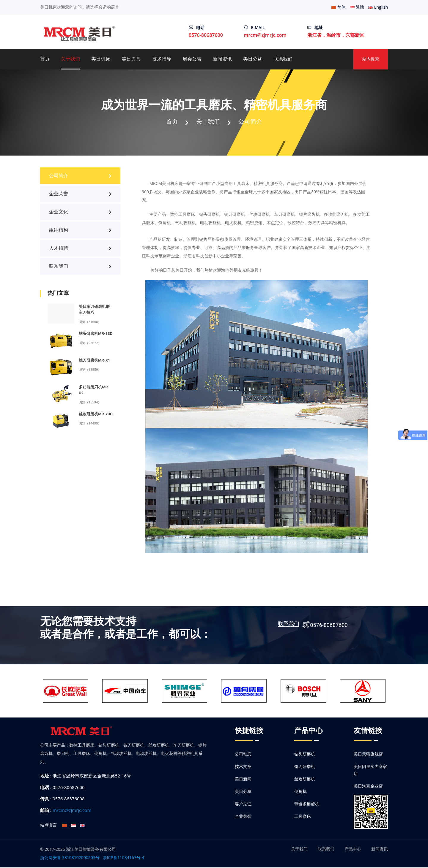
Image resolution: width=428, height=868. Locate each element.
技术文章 (243, 767)
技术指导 (162, 59)
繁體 (357, 7)
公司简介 (252, 121)
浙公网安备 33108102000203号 (70, 858)
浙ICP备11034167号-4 (124, 858)
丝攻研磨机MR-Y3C (96, 415)
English (378, 7)
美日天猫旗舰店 (368, 754)
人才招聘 (80, 249)
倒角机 (300, 792)
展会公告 (192, 59)
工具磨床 (303, 817)
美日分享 (243, 792)
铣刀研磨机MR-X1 (95, 361)
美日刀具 (131, 59)
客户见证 (243, 804)
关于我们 (70, 59)
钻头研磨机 (305, 754)
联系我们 (283, 59)
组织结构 (80, 231)
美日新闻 (243, 779)
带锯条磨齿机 (307, 804)
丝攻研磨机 (305, 779)
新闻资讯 (222, 59)
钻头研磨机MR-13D (96, 334)
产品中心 (353, 849)
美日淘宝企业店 (368, 787)
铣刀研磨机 (305, 767)
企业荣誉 (80, 194)
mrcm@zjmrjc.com (265, 35)
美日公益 (253, 59)
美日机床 (101, 59)
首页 (45, 59)
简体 (339, 7)
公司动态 (243, 754)
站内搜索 (371, 59)
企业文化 (80, 212)
